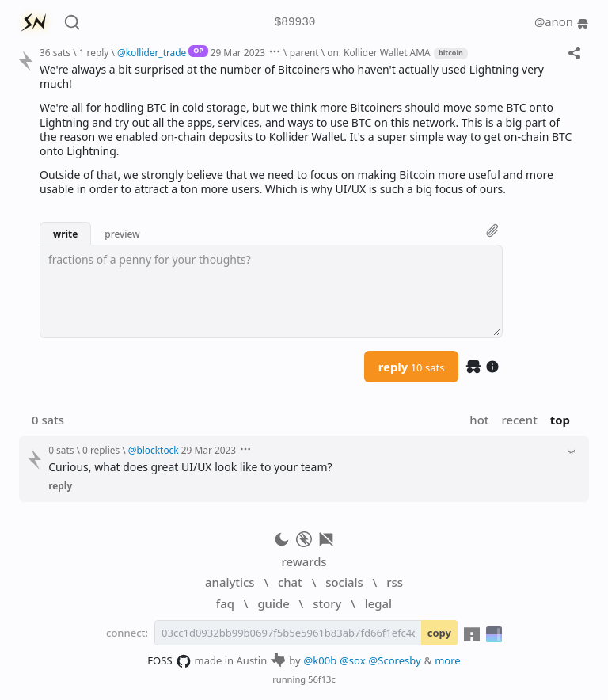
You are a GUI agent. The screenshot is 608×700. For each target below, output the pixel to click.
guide (273, 603)
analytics (230, 582)
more (448, 660)
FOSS (169, 661)
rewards (304, 561)
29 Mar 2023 (238, 52)
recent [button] (519, 420)
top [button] (560, 420)
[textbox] (271, 291)
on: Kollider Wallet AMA (378, 52)
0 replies (101, 450)
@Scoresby (395, 660)
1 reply (94, 52)
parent (304, 52)
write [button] (65, 234)
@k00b (321, 660)
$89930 (295, 23)
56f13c (322, 679)
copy (439, 633)
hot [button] (479, 420)
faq (225, 603)
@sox (352, 660)
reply (412, 367)
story (327, 603)
